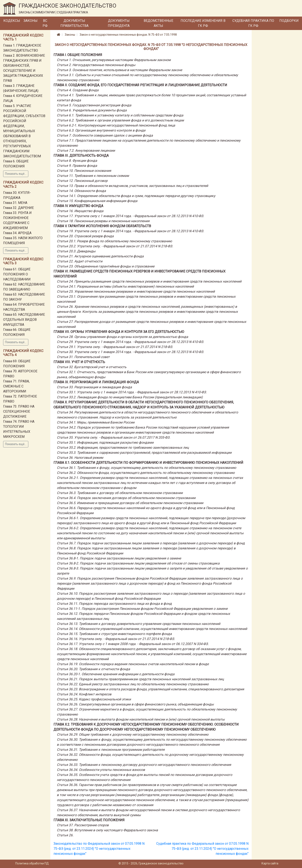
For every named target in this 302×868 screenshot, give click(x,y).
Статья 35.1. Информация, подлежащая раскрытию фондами (105, 442)
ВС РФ (45, 23)
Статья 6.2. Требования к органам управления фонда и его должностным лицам (120, 120)
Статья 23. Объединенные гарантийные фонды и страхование (106, 266)
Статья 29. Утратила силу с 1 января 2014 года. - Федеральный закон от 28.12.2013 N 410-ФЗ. (130, 342)
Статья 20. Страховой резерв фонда (85, 236)
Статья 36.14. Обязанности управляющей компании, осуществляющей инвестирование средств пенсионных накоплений (152, 629)
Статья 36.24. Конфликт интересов (84, 694)
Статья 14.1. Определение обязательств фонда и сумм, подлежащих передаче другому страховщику (136, 196)
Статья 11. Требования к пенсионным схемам (93, 176)
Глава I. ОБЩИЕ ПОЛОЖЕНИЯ (78, 55)
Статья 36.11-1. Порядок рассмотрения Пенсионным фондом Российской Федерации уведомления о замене (142, 609)
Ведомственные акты (158, 23)
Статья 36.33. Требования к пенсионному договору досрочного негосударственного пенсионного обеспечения (144, 765)
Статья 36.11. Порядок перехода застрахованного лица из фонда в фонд (114, 604)
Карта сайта (270, 863)
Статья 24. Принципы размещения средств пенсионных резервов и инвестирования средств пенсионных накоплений (149, 281)
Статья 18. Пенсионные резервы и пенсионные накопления (103, 221)
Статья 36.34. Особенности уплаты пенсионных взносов (101, 770)
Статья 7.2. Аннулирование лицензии (86, 151)
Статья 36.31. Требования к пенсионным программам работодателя (111, 750)
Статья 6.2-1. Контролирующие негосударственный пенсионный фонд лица (116, 125)
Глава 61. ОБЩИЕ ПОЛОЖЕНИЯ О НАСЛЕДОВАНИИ (17, 274)
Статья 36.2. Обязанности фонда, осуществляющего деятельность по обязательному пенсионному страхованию (146, 473)
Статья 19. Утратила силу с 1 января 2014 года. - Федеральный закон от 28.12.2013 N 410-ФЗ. (130, 231)
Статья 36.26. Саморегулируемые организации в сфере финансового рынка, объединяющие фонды (135, 704)
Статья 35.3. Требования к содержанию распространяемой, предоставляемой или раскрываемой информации (144, 453)
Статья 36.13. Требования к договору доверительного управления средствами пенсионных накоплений (139, 624)
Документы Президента (119, 23)
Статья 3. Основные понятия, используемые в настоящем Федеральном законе (119, 70)
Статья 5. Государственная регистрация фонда (94, 105)
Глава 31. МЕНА (15, 203)
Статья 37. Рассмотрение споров (83, 825)
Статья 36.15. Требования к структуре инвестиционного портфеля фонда (114, 634)
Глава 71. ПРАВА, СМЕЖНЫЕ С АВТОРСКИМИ (16, 386)
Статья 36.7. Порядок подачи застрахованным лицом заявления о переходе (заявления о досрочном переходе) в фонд (151, 543)
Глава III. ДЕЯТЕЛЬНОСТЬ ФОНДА (81, 156)
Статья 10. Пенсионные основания (84, 171)
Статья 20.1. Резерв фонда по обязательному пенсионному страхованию (114, 241)
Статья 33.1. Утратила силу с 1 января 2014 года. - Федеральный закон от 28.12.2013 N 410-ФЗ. (132, 392)
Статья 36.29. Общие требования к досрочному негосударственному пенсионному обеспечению (133, 734)
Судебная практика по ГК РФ (253, 23)
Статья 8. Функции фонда (77, 161)
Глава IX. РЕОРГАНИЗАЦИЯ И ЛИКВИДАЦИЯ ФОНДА (96, 382)
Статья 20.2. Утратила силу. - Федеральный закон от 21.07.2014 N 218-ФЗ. (115, 246)
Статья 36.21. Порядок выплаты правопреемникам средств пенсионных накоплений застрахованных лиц (140, 679)
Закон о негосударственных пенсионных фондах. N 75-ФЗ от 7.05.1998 (128, 35)
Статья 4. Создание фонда (78, 90)
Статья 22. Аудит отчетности (80, 261)
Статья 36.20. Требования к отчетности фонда (93, 669)
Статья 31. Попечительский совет (83, 357)
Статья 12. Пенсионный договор (82, 181)
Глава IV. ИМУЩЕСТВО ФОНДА (78, 206)
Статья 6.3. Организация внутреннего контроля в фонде (101, 130)
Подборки (289, 21)
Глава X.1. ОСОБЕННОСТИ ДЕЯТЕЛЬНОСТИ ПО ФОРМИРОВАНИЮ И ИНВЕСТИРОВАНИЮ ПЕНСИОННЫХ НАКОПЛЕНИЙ (148, 463)
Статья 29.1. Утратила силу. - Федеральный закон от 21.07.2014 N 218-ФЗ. (115, 347)
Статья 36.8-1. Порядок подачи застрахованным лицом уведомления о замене (119, 558)
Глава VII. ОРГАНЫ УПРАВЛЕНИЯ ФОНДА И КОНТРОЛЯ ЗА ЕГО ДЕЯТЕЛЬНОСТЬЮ (119, 332)
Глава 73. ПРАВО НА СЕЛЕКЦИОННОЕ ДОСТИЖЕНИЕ (19, 411)
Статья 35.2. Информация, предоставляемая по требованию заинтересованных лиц (123, 448)
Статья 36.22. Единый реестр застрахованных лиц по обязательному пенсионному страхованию (133, 684)
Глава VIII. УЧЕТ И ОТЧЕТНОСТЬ (79, 362)
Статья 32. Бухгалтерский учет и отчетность (92, 367)
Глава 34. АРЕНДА (17, 233)
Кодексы (12, 21)
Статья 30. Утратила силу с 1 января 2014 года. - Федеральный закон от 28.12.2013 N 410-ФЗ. (130, 352)
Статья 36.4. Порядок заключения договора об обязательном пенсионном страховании (126, 498)
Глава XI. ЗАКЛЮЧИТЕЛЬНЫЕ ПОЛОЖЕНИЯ (89, 820)
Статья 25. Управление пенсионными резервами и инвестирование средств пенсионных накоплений (136, 291)
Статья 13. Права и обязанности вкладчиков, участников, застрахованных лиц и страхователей (132, 186)
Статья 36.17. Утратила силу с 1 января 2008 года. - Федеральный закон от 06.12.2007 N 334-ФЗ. (133, 644)
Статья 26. (65, 835)
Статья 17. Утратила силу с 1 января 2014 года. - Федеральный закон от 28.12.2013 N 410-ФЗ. (130, 216)
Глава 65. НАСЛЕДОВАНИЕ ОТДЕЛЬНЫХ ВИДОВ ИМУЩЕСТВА (24, 320)
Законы (31, 21)
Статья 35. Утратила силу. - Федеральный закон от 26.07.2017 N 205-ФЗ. (114, 437)
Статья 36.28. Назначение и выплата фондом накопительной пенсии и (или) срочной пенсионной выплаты (141, 719)
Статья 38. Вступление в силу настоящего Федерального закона (107, 830)
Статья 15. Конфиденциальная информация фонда (97, 201)
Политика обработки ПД (32, 863)
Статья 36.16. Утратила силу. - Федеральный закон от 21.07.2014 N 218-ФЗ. (116, 639)
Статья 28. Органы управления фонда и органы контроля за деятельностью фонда (122, 337)
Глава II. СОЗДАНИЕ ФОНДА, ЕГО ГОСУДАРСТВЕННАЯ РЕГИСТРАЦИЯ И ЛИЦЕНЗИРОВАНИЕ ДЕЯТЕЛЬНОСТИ (140, 85)
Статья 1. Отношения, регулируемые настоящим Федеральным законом (114, 60)
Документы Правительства (74, 23)
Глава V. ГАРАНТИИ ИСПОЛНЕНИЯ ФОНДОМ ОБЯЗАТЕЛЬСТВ (102, 226)
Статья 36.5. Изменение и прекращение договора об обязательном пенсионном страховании (130, 503)
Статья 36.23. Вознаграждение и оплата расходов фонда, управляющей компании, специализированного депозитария (150, 689)
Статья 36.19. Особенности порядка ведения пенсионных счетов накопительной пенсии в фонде (133, 664)
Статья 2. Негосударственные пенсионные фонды (96, 65)
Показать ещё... (16, 174)
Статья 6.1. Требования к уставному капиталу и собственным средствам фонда (120, 115)
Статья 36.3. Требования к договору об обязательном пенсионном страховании (120, 493)
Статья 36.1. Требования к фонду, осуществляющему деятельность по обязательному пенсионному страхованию (146, 468)
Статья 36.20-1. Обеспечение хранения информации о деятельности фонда (116, 674)
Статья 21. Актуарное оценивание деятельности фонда (100, 256)
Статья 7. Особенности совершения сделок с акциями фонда (105, 135)
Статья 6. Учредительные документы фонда (92, 110)
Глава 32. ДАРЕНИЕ (18, 208)
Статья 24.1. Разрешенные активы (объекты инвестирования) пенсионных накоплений (125, 286)
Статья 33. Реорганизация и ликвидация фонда (94, 387)
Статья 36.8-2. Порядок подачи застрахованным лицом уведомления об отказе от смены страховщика (138, 563)
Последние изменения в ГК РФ (203, 23)
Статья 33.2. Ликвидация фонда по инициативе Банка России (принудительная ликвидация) (130, 397)
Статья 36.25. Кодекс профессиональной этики (94, 699)
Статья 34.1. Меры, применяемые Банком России (96, 422)
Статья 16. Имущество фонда (80, 211)
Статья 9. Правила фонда (77, 166)
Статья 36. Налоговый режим (80, 458)
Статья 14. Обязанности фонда (81, 191)
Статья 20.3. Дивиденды (76, 251)
